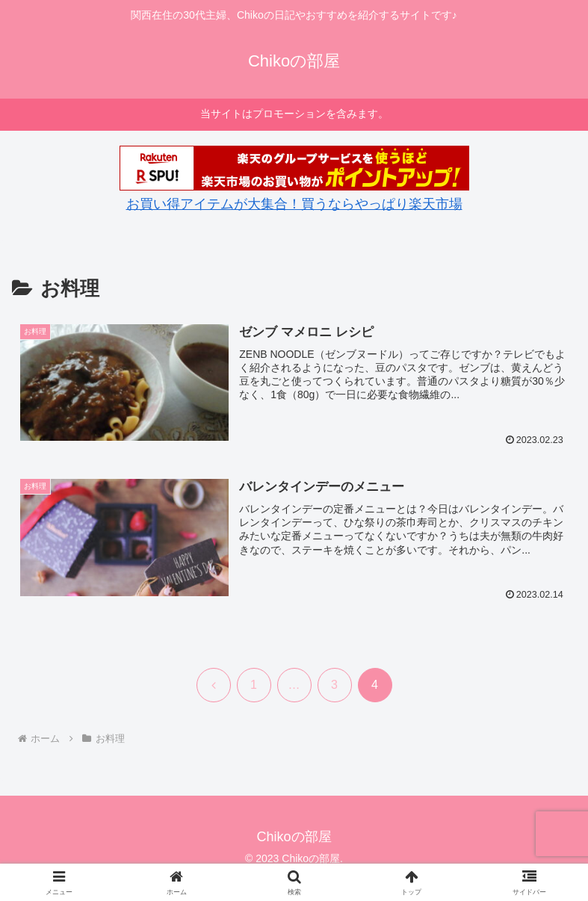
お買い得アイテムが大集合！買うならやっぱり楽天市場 (294, 204)
